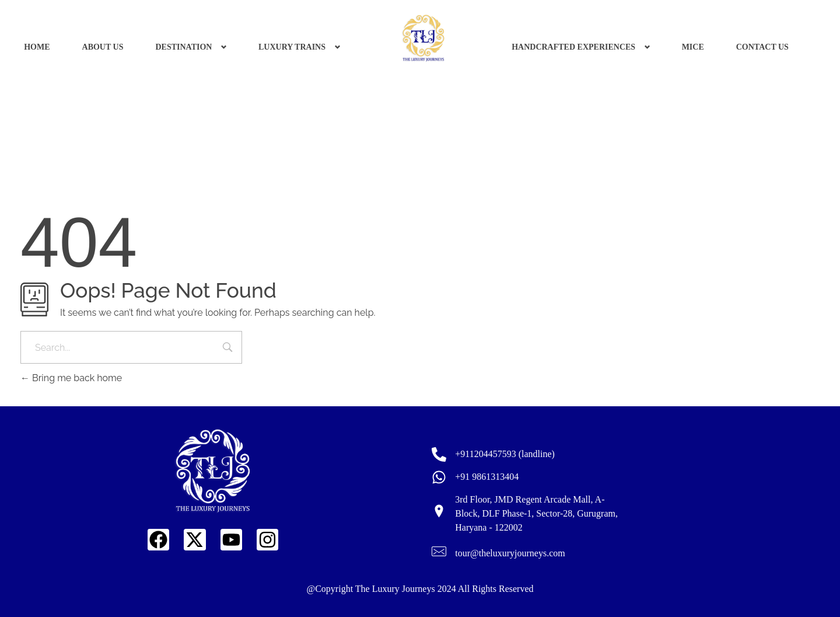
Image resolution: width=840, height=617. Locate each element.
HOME (37, 47)
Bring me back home (71, 378)
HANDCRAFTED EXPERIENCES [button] (573, 47)
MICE (693, 47)
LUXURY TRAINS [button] (292, 47)
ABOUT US (103, 47)
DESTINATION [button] (183, 47)
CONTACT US (762, 47)
